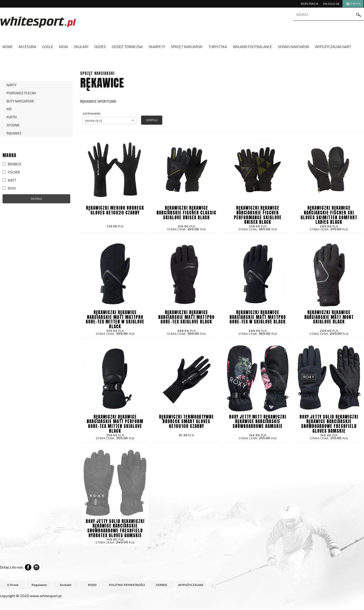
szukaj (359, 15)
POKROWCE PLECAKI (21, 93)
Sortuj (152, 120)
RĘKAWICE (14, 133)
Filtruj (36, 199)
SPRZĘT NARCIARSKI (97, 73)
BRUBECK (12, 164)
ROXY (9, 188)
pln (353, 4)
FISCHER (11, 172)
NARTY (12, 85)
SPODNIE (13, 125)
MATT (9, 180)
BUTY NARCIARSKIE (20, 101)
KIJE (9, 109)
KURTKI (12, 117)
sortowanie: (92, 113)
